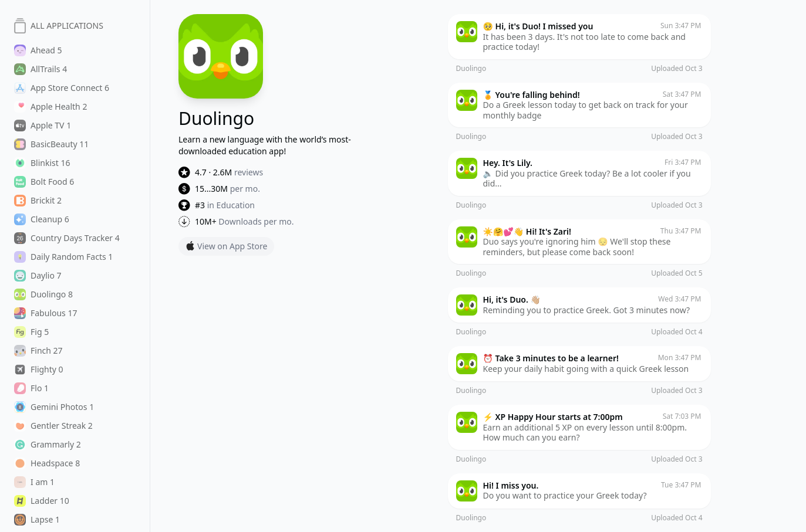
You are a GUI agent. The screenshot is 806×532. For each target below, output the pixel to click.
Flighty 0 (39, 370)
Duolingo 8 (43, 294)
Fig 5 (31, 332)
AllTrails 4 (41, 69)
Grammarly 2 (48, 445)
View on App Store (226, 246)
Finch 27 (38, 351)
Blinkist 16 (42, 163)
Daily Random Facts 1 (63, 257)
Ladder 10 (42, 501)
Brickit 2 (38, 201)
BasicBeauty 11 (51, 144)
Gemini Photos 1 (54, 407)
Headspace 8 (47, 463)
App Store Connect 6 (62, 88)
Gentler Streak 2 (53, 426)
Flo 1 (31, 388)
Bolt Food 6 (44, 182)
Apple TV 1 (43, 126)
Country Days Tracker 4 (67, 238)
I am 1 (34, 482)
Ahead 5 (38, 50)
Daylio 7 (38, 276)
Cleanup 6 (42, 219)
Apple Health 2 (50, 107)
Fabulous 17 (46, 313)
